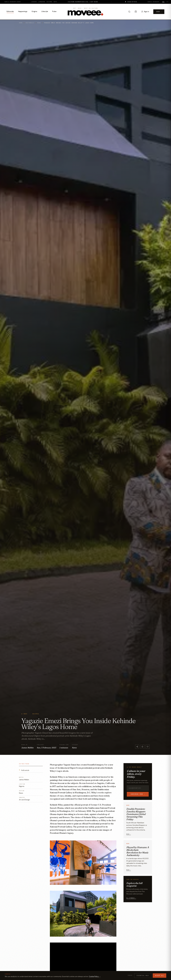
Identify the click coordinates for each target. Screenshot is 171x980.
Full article (24, 770)
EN (163, 2)
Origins (34, 11)
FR (167, 2)
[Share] (137, 747)
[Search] (129, 12)
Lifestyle (45, 11)
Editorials (10, 11)
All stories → (131, 898)
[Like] (148, 747)
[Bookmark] (142, 747)
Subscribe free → (138, 794)
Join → (159, 12)
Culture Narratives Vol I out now (98, 2)
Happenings (23, 11)
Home (21, 23)
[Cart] (136, 12)
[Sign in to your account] (145, 12)
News (39, 23)
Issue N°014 (147, 2)
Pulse (54, 11)
